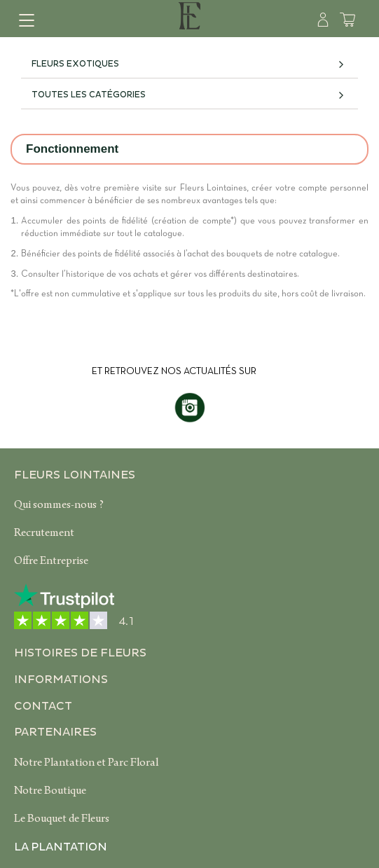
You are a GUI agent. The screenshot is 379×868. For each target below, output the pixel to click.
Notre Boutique (50, 792)
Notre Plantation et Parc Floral (86, 764)
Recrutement (44, 534)
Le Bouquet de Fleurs (62, 820)
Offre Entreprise (51, 562)
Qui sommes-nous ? (59, 506)
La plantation (61, 848)
